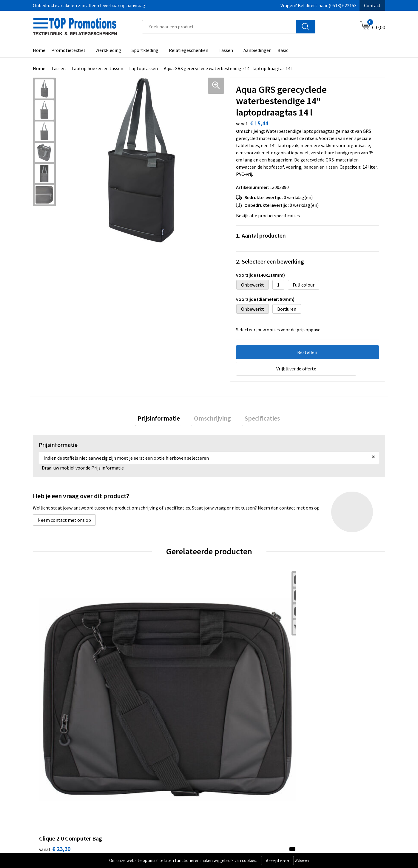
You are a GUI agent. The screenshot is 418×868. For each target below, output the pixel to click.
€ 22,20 (231, 670)
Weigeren (302, 860)
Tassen (226, 50)
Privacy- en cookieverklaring (245, 779)
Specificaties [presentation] (257, 420)
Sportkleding (145, 50)
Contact (372, 5)
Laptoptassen (144, 68)
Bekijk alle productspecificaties (270, 216)
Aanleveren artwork (324, 779)
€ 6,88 (318, 670)
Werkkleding (108, 50)
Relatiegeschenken (189, 50)
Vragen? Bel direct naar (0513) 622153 (318, 5)
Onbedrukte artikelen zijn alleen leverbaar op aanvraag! (90, 5)
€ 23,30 (55, 670)
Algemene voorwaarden (240, 770)
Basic (283, 50)
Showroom (315, 770)
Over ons (138, 770)
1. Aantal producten (261, 235)
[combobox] (219, 27)
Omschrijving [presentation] (212, 420)
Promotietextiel (68, 50)
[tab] (164, 420)
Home (39, 50)
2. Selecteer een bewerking (270, 261)
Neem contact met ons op (64, 523)
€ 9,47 (141, 679)
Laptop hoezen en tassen (97, 68)
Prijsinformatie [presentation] (164, 420)
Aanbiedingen (257, 50)
